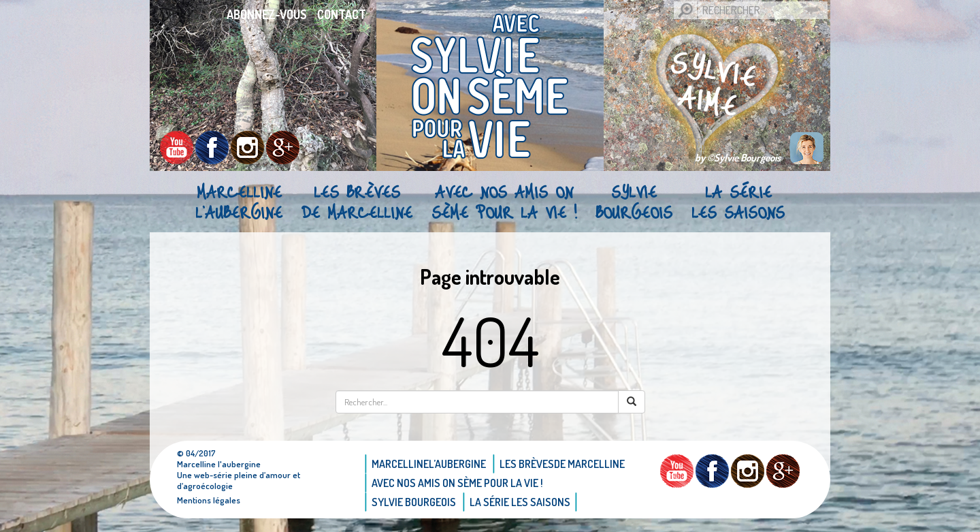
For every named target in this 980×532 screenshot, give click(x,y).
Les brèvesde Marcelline (357, 202)
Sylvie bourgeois (634, 202)
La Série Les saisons (738, 202)
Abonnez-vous (267, 14)
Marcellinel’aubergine (239, 202)
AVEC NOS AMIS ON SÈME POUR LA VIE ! (504, 202)
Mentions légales (209, 500)
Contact (342, 14)
